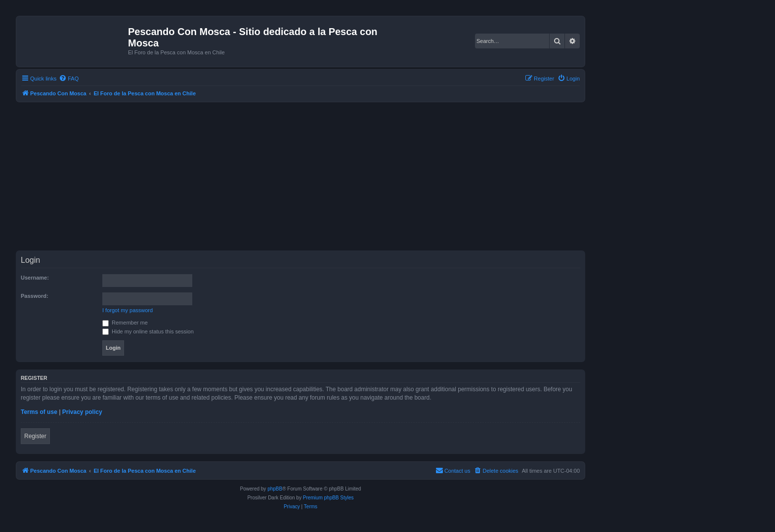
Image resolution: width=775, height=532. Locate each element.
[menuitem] (69, 79)
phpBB (275, 489)
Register (35, 436)
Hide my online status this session (148, 331)
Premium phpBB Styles (328, 498)
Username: (35, 278)
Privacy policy (82, 412)
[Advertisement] (312, 176)
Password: (35, 296)
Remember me (125, 323)
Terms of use (39, 412)
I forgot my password (128, 310)
